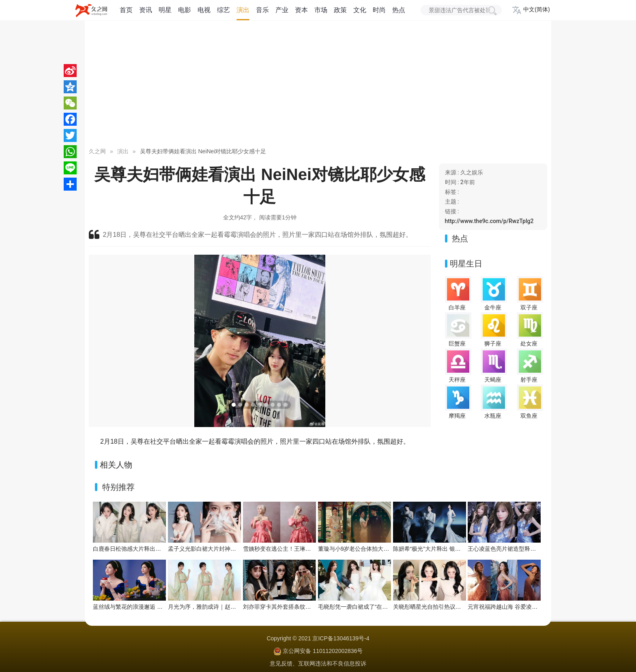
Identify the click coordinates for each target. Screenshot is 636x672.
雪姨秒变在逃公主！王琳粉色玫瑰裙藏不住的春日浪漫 (311, 549)
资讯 (146, 10)
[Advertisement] (318, 85)
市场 (321, 10)
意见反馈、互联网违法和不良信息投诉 (318, 663)
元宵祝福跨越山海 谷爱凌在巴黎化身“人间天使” (527, 607)
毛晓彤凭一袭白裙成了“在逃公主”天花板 (368, 607)
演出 (243, 10)
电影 (185, 10)
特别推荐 (118, 487)
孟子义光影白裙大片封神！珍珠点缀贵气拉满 (225, 549)
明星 (165, 10)
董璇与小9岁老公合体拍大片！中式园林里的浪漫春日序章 (391, 549)
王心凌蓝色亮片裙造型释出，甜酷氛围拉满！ (524, 549)
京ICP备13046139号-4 (341, 638)
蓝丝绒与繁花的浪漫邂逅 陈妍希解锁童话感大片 (153, 607)
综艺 (223, 10)
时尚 (379, 10)
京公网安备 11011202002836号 (323, 651)
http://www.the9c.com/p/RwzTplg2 (489, 221)
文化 (360, 10)
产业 (282, 10)
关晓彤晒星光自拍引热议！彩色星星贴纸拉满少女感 (458, 607)
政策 (340, 10)
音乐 (262, 10)
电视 (204, 10)
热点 (399, 10)
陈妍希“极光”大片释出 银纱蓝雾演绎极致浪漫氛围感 (458, 549)
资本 (301, 10)
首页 (126, 10)
